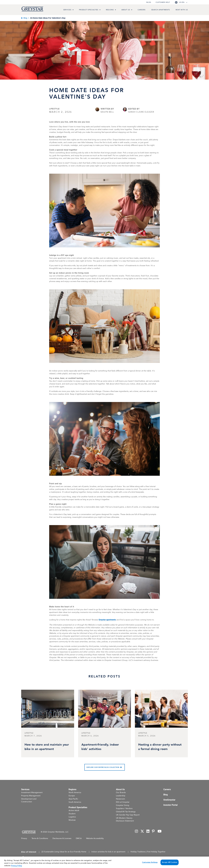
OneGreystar (169, 800)
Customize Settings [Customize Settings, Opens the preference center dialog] (150, 865)
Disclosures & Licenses (62, 838)
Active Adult (74, 810)
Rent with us (182, 10)
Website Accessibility (95, 838)
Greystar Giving (123, 805)
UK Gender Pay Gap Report (128, 815)
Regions (110, 10)
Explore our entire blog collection (103, 767)
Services (67, 10)
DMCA (79, 838)
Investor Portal (170, 805)
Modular (72, 820)
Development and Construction (29, 800)
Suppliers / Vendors (124, 808)
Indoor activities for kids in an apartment (108, 852)
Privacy (24, 838)
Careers (142, 10)
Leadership (121, 796)
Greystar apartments (107, 620)
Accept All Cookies (170, 865)
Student (72, 814)
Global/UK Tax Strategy (126, 812)
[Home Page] (29, 832)
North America (75, 792)
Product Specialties (89, 10)
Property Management (31, 796)
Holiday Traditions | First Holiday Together (148, 852)
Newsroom (120, 799)
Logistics (72, 817)
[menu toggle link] (73, 10)
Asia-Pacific (73, 799)
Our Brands (121, 792)
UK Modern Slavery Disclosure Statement (125, 819)
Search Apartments (161, 10)
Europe (72, 796)
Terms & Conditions (40, 838)
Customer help (163, 2)
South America (75, 802)
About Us (126, 10)
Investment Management (32, 792)
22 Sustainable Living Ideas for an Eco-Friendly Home (64, 852)
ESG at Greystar (123, 802)
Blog (149, 2)
